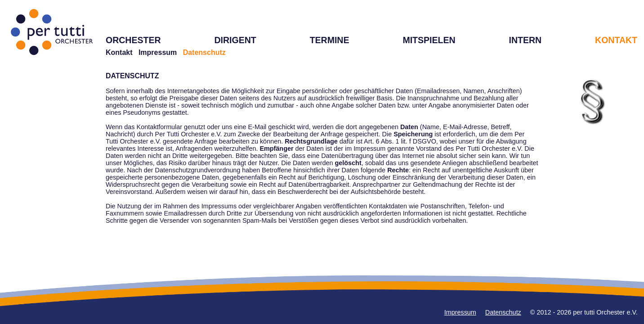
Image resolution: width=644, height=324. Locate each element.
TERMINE (330, 40)
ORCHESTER (133, 40)
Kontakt (119, 52)
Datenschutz (503, 312)
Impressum (158, 52)
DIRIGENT (235, 40)
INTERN (525, 40)
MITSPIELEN (429, 40)
